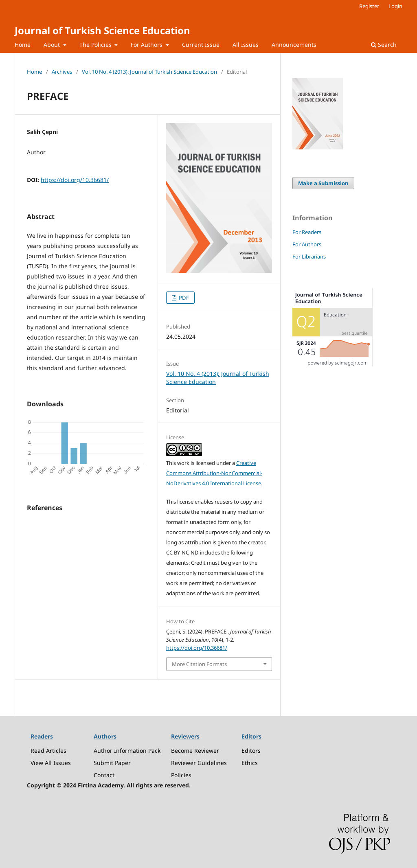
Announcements (294, 45)
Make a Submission (323, 183)
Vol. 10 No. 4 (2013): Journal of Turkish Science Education (149, 72)
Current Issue (201, 45)
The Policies (96, 45)
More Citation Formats (199, 664)
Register (369, 6)
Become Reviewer (195, 751)
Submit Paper (112, 763)
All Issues (246, 45)
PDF (183, 298)
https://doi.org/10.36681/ (75, 180)
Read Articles (48, 751)
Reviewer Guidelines (199, 763)
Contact (104, 775)
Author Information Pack (127, 751)
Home (23, 45)
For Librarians (309, 256)
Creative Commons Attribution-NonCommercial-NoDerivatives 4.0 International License (214, 473)
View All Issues (51, 763)
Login (395, 6)
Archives (62, 72)
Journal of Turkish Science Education (102, 30)
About (53, 45)
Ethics (250, 763)
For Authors (147, 45)
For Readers (307, 232)
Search (384, 45)
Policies (181, 775)
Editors (251, 751)
